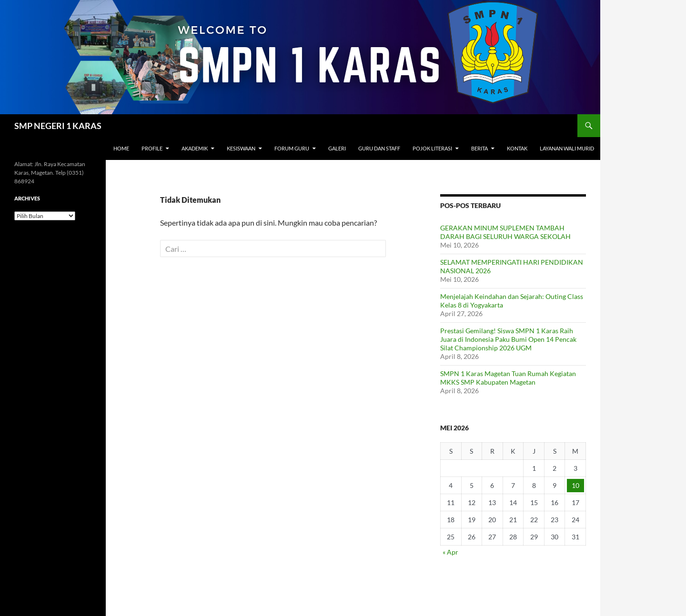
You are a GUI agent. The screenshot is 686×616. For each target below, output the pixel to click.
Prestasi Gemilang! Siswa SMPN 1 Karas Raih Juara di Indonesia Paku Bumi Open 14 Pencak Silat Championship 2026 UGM (508, 339)
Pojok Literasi (432, 148)
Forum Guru (292, 148)
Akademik (195, 148)
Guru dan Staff (379, 148)
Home (121, 148)
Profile (152, 148)
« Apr (450, 552)
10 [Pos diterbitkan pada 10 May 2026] (575, 485)
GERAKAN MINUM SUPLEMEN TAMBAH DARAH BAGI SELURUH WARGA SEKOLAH (505, 232)
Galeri (337, 148)
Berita (479, 148)
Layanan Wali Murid (567, 148)
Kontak (517, 148)
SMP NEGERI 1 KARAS (58, 126)
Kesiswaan (241, 148)
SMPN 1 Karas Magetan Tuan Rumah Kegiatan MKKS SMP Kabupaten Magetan (508, 378)
